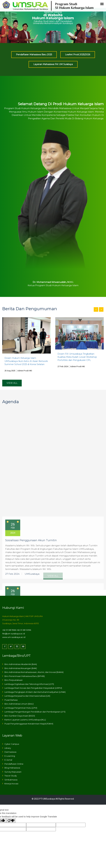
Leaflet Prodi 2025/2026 (78, 55)
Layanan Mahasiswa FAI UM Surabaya (53, 64)
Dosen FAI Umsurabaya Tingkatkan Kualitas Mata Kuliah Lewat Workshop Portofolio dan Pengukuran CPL (77, 357)
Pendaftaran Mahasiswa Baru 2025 (34, 55)
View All (12, 383)
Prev (5, 27)
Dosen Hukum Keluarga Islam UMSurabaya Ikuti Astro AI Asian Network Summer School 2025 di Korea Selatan (26, 361)
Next (101, 27)
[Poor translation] (11, 820)
